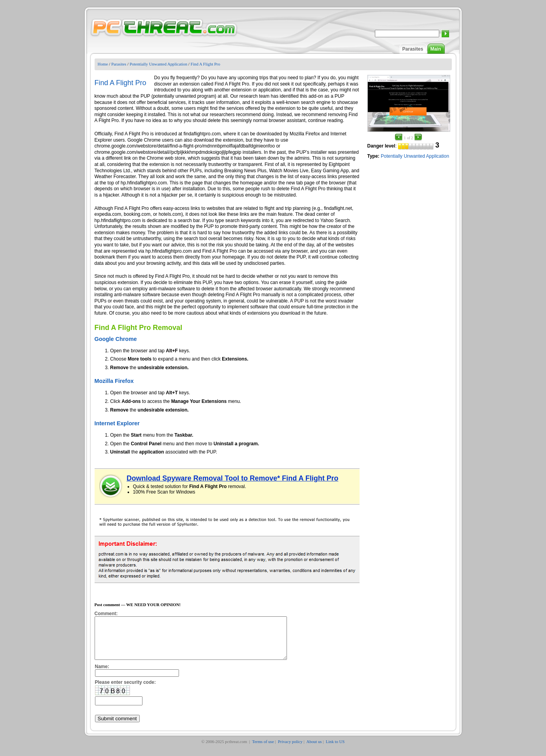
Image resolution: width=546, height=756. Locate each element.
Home (103, 64)
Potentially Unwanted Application (158, 64)
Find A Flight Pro (205, 64)
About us (314, 750)
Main (436, 49)
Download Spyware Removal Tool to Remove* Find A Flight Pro (233, 478)
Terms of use (263, 750)
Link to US (335, 750)
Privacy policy (290, 750)
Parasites (413, 49)
